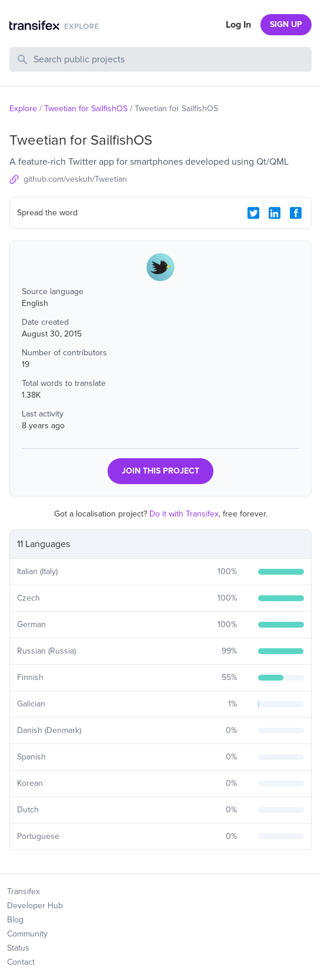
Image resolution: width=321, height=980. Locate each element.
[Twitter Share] (253, 213)
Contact (21, 962)
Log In (238, 25)
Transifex (24, 891)
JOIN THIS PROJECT (160, 471)
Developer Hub (35, 906)
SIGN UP (286, 24)
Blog (15, 920)
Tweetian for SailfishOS (86, 109)
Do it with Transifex (184, 514)
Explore (23, 109)
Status (18, 948)
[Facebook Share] (296, 213)
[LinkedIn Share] (275, 213)
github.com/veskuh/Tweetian (75, 179)
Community (27, 934)
